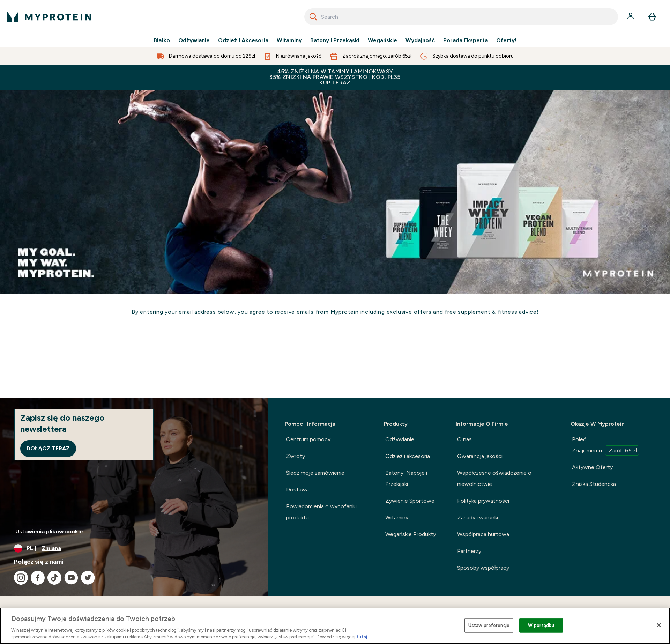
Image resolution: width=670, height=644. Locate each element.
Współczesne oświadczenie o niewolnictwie (494, 478)
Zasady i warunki (478, 517)
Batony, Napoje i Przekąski (406, 478)
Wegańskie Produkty (411, 534)
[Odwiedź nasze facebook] (38, 578)
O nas (464, 439)
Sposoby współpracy (483, 568)
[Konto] (631, 17)
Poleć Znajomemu (606, 446)
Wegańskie (382, 40)
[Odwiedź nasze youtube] (71, 578)
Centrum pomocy (308, 439)
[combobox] (461, 17)
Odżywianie (194, 40)
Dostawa (297, 490)
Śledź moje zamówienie (315, 473)
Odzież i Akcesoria (243, 40)
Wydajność (420, 40)
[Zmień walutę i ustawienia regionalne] (134, 548)
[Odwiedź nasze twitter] (88, 578)
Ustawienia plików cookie (49, 531)
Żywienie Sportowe (410, 501)
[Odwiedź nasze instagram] (21, 578)
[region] (335, 626)
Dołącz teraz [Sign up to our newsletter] (48, 448)
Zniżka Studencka (594, 484)
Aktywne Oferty (592, 467)
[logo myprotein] (49, 17)
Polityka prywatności (483, 501)
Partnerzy (469, 551)
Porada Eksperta (466, 40)
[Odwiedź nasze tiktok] (54, 578)
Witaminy (289, 40)
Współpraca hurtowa (483, 534)
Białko (162, 40)
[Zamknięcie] (659, 625)
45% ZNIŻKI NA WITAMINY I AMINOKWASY (335, 77)
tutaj (362, 637)
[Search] (313, 17)
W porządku (541, 625)
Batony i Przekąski (335, 40)
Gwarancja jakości (480, 456)
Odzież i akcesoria (408, 456)
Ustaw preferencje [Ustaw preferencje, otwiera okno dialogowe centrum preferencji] (489, 625)
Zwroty (296, 456)
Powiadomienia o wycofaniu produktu (321, 512)
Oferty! (506, 40)
